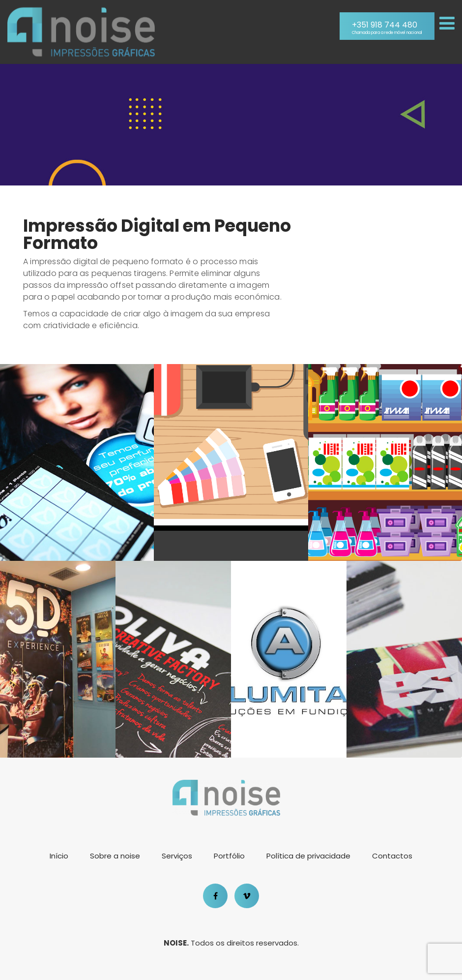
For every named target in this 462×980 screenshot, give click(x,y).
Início (59, 856)
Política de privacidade (308, 856)
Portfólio (229, 856)
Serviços (177, 856)
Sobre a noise (115, 856)
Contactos (392, 856)
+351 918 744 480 (387, 28)
